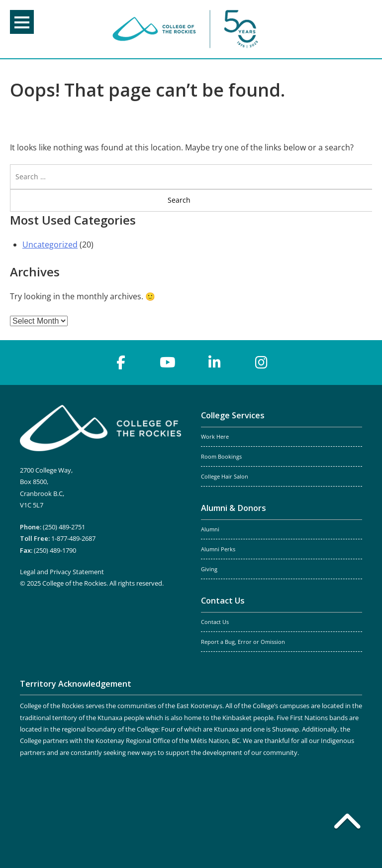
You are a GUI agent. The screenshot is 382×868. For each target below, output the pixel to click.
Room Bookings (221, 457)
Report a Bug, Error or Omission (243, 642)
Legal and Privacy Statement (62, 572)
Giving (209, 569)
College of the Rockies (187, 29)
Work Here (215, 437)
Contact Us (223, 601)
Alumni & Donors (234, 508)
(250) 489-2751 (64, 527)
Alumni (210, 529)
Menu (22, 22)
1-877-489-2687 (73, 538)
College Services (233, 415)
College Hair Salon (225, 477)
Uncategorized (50, 245)
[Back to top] (347, 823)
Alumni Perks (218, 549)
